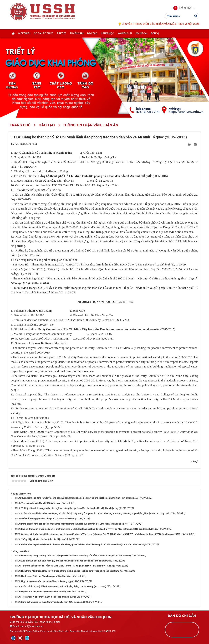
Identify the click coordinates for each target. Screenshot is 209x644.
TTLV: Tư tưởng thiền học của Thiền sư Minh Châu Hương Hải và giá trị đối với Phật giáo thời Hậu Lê (64, 566)
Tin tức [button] (62, 34)
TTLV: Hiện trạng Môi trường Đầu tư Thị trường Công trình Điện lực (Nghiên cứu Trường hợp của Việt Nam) (67, 571)
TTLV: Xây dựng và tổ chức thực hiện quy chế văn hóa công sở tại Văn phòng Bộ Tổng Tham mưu (62, 561)
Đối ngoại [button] (141, 34)
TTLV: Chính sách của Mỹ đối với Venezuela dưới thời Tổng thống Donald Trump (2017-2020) (60, 586)
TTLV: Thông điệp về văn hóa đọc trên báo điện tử (39, 539)
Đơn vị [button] (155, 34)
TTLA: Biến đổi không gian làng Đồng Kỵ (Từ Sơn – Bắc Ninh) (45, 519)
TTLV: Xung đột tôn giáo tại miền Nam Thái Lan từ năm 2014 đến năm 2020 (51, 602)
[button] (182, 8)
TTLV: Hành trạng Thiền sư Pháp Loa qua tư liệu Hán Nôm (43, 576)
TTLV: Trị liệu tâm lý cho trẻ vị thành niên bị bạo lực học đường (45, 597)
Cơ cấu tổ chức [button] (44, 34)
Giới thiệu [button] (24, 34)
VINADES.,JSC (109, 631)
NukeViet (85, 631)
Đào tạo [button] (92, 34)
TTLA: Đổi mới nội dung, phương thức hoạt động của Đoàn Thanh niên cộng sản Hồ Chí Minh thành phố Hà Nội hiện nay (73, 556)
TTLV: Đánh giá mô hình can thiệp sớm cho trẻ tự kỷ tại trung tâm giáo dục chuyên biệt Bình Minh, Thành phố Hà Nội (71, 524)
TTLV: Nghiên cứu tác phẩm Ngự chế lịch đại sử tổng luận (43, 592)
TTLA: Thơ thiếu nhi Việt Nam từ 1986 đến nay (37, 503)
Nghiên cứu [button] (125, 34)
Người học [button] (107, 34)
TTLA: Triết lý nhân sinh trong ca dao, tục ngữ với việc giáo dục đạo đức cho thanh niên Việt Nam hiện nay (67, 508)
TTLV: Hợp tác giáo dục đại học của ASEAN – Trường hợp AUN (46, 581)
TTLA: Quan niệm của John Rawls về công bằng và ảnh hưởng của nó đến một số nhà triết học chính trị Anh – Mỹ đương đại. (76, 498)
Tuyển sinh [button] (77, 34)
